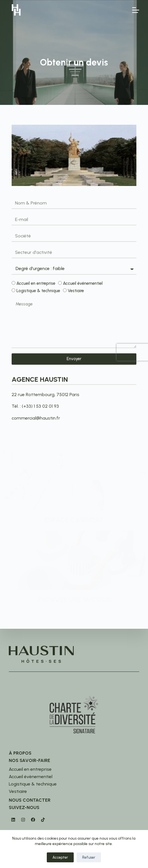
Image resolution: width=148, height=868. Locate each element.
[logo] (16, 10)
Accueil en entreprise (36, 284)
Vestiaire (76, 292)
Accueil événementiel (83, 284)
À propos (20, 753)
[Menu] (136, 10)
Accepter (60, 857)
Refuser (89, 857)
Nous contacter (30, 800)
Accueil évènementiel (31, 777)
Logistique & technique (38, 292)
